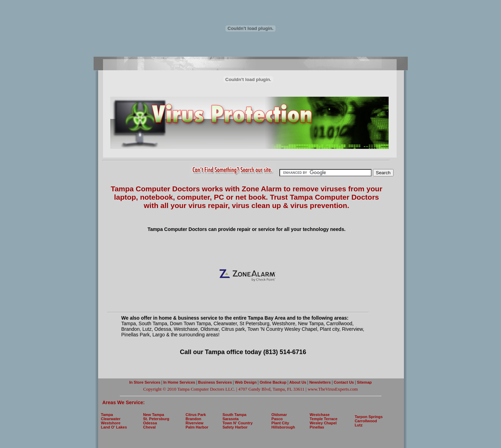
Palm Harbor (197, 427)
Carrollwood (366, 421)
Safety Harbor (235, 427)
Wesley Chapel (323, 423)
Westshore (111, 423)
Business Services (215, 382)
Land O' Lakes (114, 427)
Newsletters (321, 382)
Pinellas (317, 427)
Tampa (107, 415)
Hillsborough (283, 427)
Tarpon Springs (368, 417)
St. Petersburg (156, 419)
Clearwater (111, 419)
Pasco (277, 419)
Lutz (359, 425)
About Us (298, 382)
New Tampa (153, 415)
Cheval (149, 427)
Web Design (246, 382)
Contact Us (343, 382)
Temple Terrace (324, 419)
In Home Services (179, 382)
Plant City (280, 423)
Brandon (193, 419)
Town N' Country (237, 423)
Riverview (194, 423)
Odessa (150, 423)
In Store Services (145, 382)
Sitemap (364, 382)
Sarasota (230, 419)
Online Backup (273, 382)
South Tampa (234, 415)
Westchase (320, 415)
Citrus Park (196, 415)
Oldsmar (279, 415)
